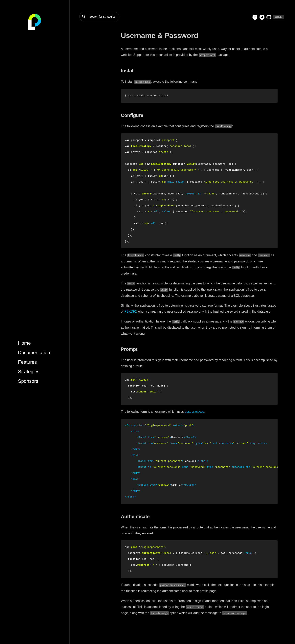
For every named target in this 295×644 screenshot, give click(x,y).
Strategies (29, 372)
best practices (195, 412)
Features (27, 362)
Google (84, 79)
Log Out (84, 125)
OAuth (83, 99)
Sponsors (28, 381)
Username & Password (93, 59)
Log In (83, 119)
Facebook (85, 73)
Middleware (86, 41)
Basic (83, 151)
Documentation (34, 353)
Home (24, 343)
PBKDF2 (130, 311)
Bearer (83, 139)
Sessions (85, 53)
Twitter (83, 85)
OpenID (84, 105)
